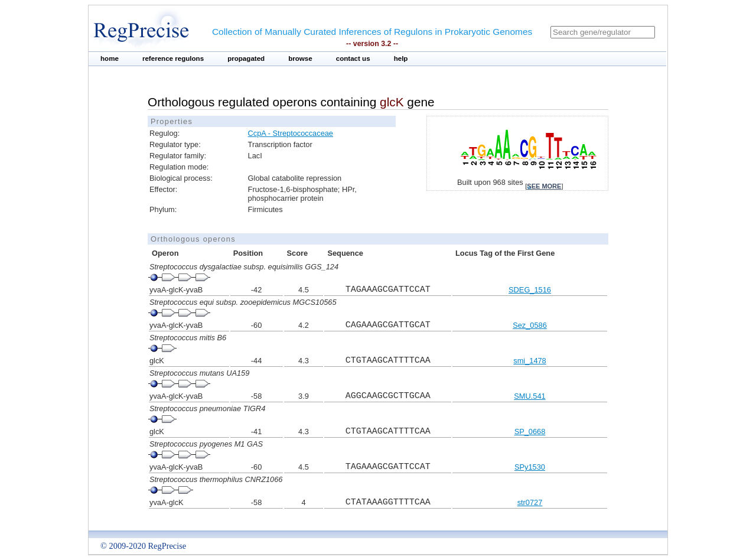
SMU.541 (529, 396)
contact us (353, 58)
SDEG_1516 (530, 290)
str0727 (530, 502)
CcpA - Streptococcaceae (291, 133)
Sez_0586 (530, 325)
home (110, 58)
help (401, 58)
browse (300, 58)
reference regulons (173, 58)
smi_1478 (530, 361)
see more (544, 186)
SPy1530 (530, 467)
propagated (246, 58)
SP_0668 (530, 432)
